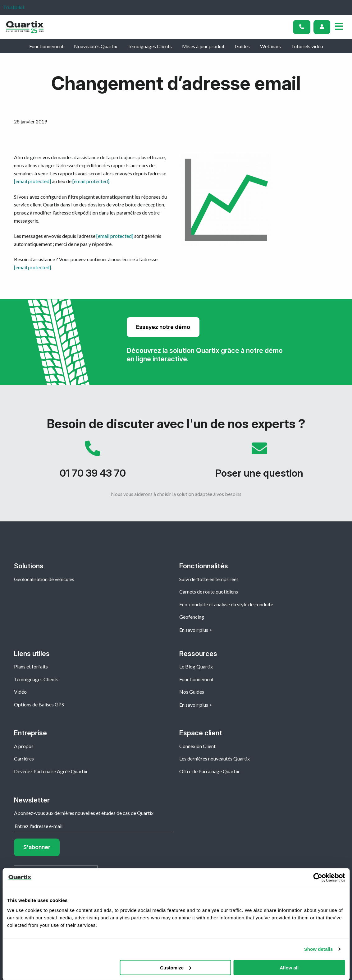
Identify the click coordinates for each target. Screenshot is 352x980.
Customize (176, 967)
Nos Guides (192, 692)
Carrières (24, 758)
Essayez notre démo (163, 327)
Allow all (289, 967)
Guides (242, 46)
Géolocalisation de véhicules (44, 579)
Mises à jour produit (203, 46)
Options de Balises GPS (39, 704)
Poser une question (260, 463)
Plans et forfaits (31, 666)
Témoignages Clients (150, 46)
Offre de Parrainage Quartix (209, 771)
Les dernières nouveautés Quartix (215, 758)
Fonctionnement (46, 46)
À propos (24, 746)
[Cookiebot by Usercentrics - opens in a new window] (318, 878)
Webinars (270, 46)
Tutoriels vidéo (307, 46)
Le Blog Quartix (196, 666)
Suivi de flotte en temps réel (208, 579)
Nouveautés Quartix (96, 46)
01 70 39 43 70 (93, 463)
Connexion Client (197, 746)
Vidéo (20, 692)
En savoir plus (194, 630)
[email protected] (32, 181)
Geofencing (192, 617)
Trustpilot (14, 7)
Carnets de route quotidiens (209, 592)
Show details (319, 949)
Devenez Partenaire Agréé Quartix (51, 771)
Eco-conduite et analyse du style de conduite (226, 604)
